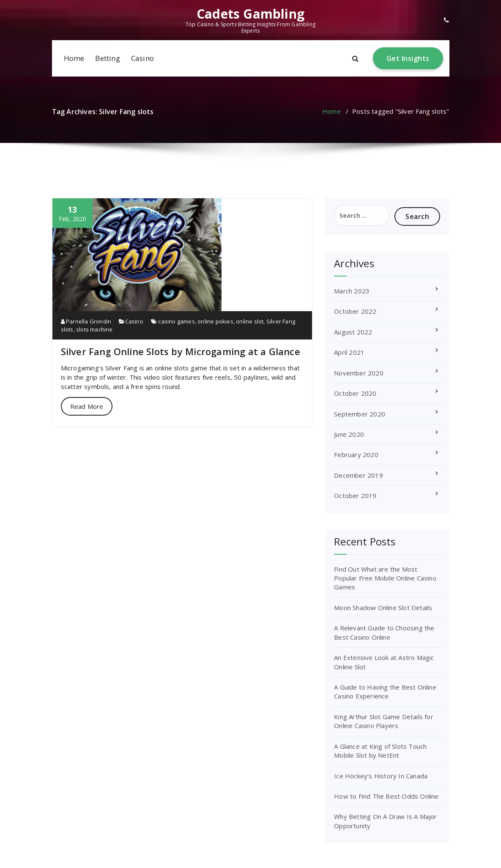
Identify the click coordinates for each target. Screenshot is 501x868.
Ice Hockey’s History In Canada (381, 776)
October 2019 (355, 496)
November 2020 (359, 373)
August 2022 (353, 332)
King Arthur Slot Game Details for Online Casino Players (384, 721)
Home (74, 58)
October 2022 (355, 311)
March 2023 (352, 291)
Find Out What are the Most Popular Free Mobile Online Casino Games (385, 578)
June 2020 (349, 434)
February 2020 (356, 455)
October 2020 (355, 393)
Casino (142, 58)
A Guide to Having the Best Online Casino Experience (385, 691)
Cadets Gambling (250, 14)
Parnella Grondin (86, 321)
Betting (107, 58)
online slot (250, 321)
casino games (176, 321)
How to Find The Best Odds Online (386, 796)
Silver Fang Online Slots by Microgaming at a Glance (181, 351)
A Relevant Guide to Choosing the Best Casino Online (384, 632)
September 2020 (360, 414)
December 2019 (359, 475)
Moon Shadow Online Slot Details (383, 608)
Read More (87, 406)
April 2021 (349, 352)
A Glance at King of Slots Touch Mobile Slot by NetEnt (380, 751)
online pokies (215, 321)
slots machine (94, 329)
